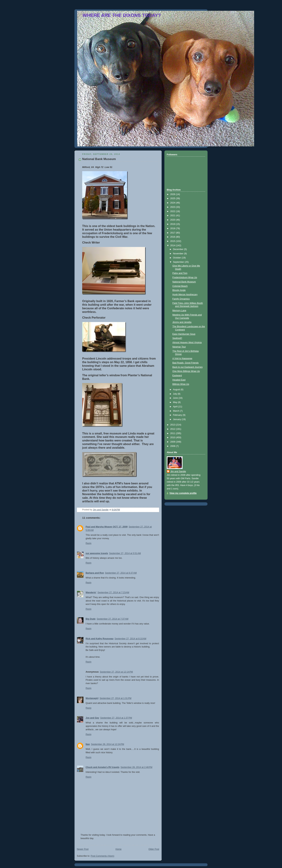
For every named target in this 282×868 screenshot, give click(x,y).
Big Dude (91, 619)
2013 (173, 425)
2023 (173, 207)
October (177, 258)
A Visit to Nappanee (182, 358)
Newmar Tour (179, 347)
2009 (173, 442)
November (179, 254)
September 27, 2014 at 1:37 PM (116, 718)
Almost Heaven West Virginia (187, 342)
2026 (173, 194)
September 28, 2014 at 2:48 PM (136, 767)
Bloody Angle (179, 290)
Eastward (177, 376)
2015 (173, 241)
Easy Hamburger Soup (184, 334)
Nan (88, 744)
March (177, 411)
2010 (173, 438)
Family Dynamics (181, 299)
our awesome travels (97, 553)
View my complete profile (183, 493)
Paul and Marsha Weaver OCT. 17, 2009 (107, 527)
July (175, 394)
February (178, 415)
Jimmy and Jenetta (182, 322)
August (177, 390)
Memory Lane (179, 311)
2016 (173, 237)
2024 (173, 203)
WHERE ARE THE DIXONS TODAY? (122, 15)
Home (119, 849)
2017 (173, 233)
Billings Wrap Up (181, 384)
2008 (173, 446)
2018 (173, 228)
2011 (173, 433)
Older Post (154, 849)
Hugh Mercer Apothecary (185, 295)
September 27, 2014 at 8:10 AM (130, 639)
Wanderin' (91, 592)
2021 (173, 216)
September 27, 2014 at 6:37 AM (121, 573)
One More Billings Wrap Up (186, 371)
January (177, 419)
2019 (173, 224)
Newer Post (83, 849)
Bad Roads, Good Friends (186, 363)
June (176, 398)
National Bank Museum (184, 282)
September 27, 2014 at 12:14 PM (116, 672)
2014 (173, 246)
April (176, 407)
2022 (173, 211)
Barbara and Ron (95, 573)
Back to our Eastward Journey (188, 367)
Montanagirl (92, 698)
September (179, 262)
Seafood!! (177, 338)
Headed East (179, 380)
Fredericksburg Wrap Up (185, 277)
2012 (173, 429)
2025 (173, 198)
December (179, 249)
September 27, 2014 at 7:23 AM (113, 592)
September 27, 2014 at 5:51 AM (125, 553)
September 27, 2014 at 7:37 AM (112, 619)
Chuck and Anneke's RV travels (103, 767)
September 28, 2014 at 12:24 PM (108, 744)
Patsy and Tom (180, 273)
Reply (88, 543)
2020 (173, 220)
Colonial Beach (180, 286)
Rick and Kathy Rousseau (100, 639)
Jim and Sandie (178, 471)
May (175, 402)
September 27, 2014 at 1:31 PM (115, 698)
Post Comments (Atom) (102, 856)
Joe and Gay (92, 718)
